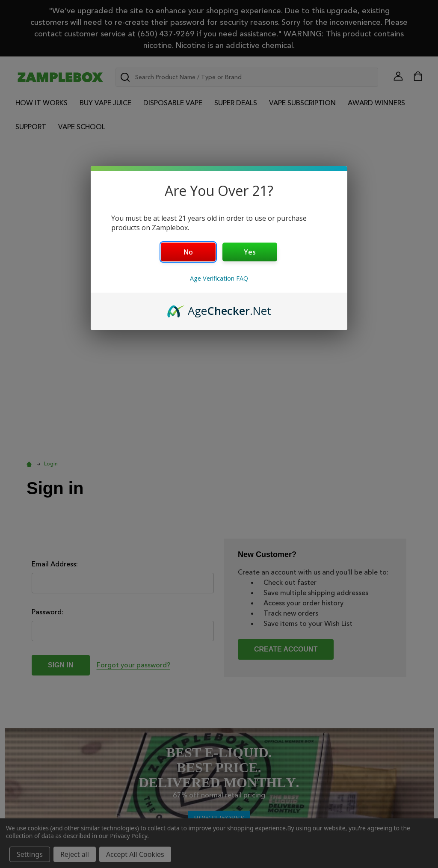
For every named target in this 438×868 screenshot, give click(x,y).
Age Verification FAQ (219, 278)
